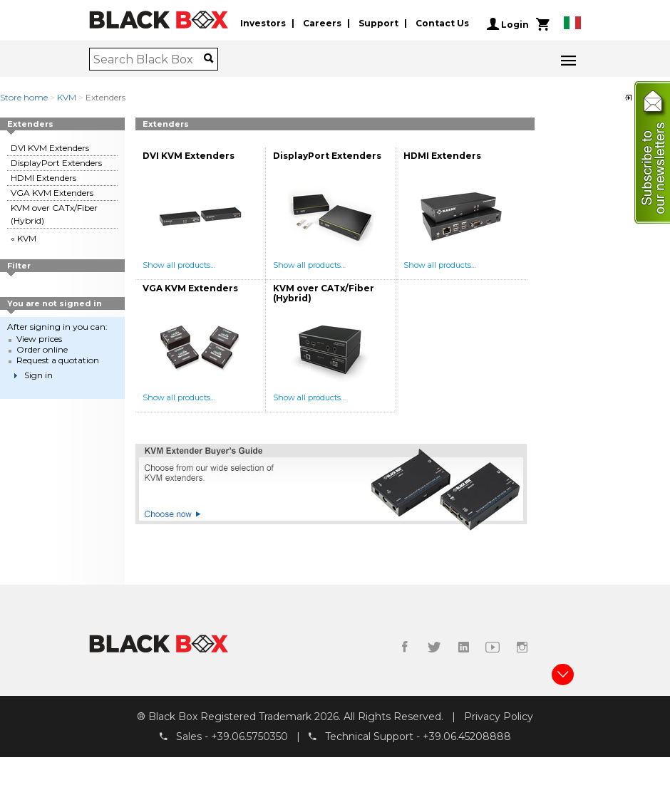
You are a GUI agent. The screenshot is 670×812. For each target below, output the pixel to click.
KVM (67, 97)
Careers (322, 24)
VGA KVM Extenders (52, 193)
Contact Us (442, 24)
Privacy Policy (499, 717)
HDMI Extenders (43, 178)
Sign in (38, 375)
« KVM (24, 238)
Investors (263, 24)
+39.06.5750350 (249, 737)
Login (508, 24)
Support (378, 24)
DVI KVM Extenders (50, 148)
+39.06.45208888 (467, 737)
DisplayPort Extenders (56, 163)
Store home (24, 97)
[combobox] (149, 59)
